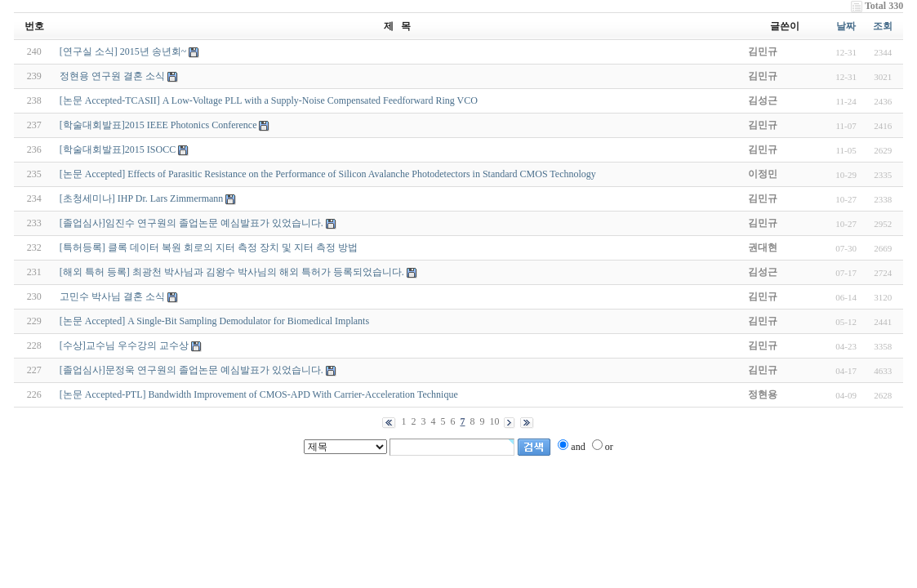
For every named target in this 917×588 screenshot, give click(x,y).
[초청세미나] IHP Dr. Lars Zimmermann (142, 198)
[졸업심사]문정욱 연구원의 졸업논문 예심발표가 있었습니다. (191, 370)
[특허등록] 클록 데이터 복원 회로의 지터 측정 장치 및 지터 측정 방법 (209, 247)
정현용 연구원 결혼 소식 (112, 76)
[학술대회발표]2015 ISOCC (118, 149)
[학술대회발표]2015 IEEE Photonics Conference (158, 125)
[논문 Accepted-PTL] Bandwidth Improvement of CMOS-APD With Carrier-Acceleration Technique (259, 394)
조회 (883, 26)
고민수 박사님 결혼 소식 (112, 296)
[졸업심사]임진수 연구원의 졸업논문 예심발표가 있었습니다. (191, 223)
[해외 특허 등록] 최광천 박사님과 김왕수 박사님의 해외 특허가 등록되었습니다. (232, 272)
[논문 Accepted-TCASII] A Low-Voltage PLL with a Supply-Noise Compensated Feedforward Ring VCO (269, 100)
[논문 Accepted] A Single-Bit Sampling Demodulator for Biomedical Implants (214, 321)
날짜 (846, 26)
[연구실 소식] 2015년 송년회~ (123, 51)
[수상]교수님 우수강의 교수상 (124, 345)
